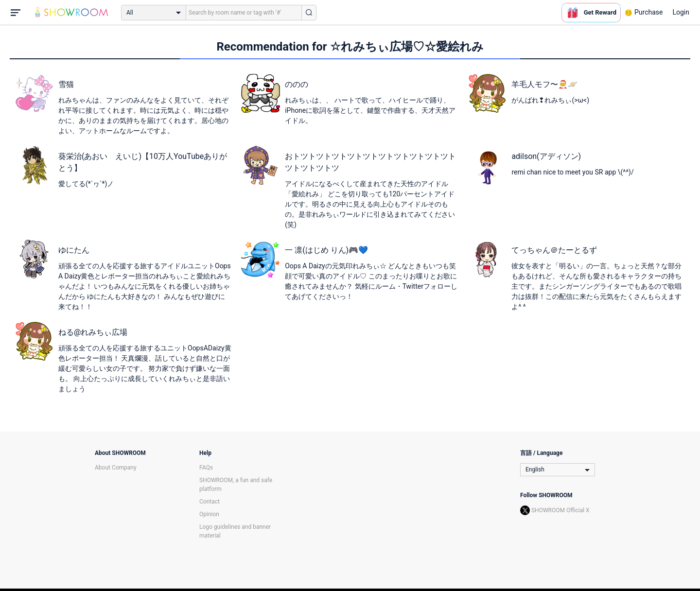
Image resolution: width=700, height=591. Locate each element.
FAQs (206, 468)
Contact (210, 502)
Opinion (209, 514)
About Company (116, 468)
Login (681, 12)
